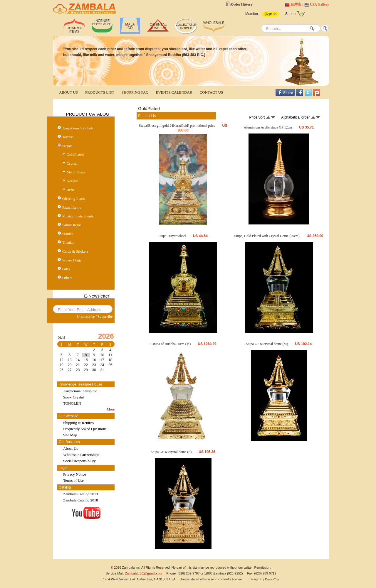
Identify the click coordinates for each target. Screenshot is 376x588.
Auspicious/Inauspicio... (82, 391)
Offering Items (74, 198)
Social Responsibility (79, 461)
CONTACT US (211, 92)
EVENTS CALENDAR (174, 92)
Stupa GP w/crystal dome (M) (267, 344)
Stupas (67, 146)
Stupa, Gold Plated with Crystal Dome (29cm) (267, 236)
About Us (70, 448)
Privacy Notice (75, 474)
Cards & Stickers (75, 251)
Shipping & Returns (78, 423)
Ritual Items (72, 207)
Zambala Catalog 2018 (80, 500)
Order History (242, 4)
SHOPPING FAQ (135, 92)
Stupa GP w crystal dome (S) (171, 452)
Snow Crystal (73, 397)
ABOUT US (68, 92)
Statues (68, 234)
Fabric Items (72, 225)
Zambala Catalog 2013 (80, 494)
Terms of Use (73, 480)
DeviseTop (272, 579)
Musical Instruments (78, 216)
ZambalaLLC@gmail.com (144, 573)
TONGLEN (72, 403)
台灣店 (296, 4)
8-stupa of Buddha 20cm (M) (170, 344)
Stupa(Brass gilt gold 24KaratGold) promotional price (177, 126)
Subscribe (105, 317)
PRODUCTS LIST (100, 92)
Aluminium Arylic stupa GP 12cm (268, 127)
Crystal (72, 163)
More (111, 409)
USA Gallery (319, 4)
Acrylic (72, 181)
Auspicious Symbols (78, 128)
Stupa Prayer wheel (172, 236)
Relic (71, 190)
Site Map (70, 435)
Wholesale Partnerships (81, 455)
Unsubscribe (86, 317)
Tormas (68, 137)
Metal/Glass (76, 172)
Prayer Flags (72, 260)
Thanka (68, 243)
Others (67, 278)
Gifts (66, 269)
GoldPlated (75, 154)
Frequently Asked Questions (85, 429)
